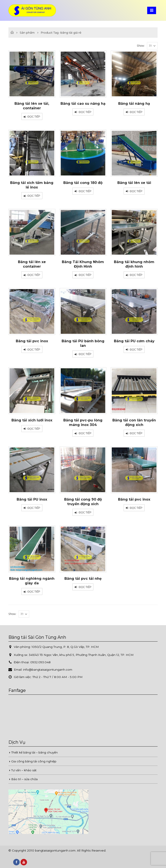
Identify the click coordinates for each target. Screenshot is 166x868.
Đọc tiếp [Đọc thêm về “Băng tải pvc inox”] (34, 350)
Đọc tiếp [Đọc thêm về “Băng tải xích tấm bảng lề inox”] (34, 196)
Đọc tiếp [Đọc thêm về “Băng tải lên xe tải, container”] (34, 117)
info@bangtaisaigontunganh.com (48, 670)
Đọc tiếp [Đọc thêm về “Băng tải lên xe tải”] (136, 191)
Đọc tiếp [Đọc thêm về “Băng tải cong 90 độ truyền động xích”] (85, 512)
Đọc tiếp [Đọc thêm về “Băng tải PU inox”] (34, 508)
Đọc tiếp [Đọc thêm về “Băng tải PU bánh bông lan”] (85, 354)
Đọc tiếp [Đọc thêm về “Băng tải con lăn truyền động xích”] (136, 433)
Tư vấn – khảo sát (24, 770)
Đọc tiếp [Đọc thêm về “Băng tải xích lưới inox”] (34, 429)
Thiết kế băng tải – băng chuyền (34, 752)
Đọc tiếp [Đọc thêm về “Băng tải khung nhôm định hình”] (136, 275)
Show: (141, 46)
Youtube (24, 862)
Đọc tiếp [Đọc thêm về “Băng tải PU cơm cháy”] (136, 350)
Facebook (16, 862)
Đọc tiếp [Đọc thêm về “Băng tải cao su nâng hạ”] (85, 112)
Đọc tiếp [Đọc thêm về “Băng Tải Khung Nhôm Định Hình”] (85, 275)
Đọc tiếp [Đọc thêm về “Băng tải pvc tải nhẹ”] (85, 587)
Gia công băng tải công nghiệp (34, 761)
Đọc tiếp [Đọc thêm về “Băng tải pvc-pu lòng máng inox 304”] (85, 433)
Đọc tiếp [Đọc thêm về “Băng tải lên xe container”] (34, 275)
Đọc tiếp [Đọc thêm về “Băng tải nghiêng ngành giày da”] (34, 592)
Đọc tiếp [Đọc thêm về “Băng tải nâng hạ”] (136, 112)
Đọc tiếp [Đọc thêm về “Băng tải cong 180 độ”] (85, 191)
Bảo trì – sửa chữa (24, 779)
